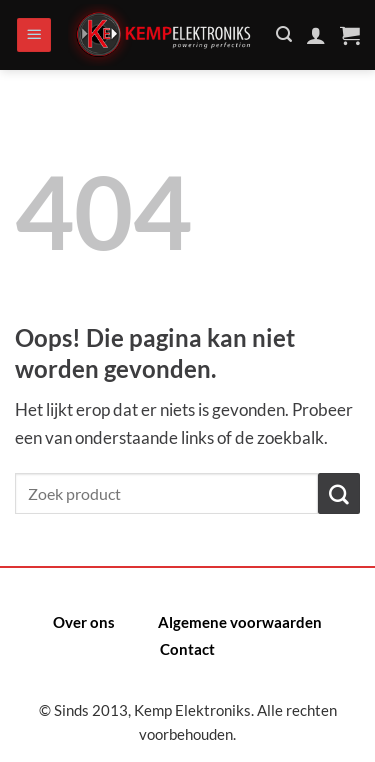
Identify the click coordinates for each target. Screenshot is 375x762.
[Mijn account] (316, 35)
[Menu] (34, 35)
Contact (187, 649)
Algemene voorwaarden (240, 622)
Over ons (84, 622)
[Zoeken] (284, 34)
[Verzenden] (339, 493)
